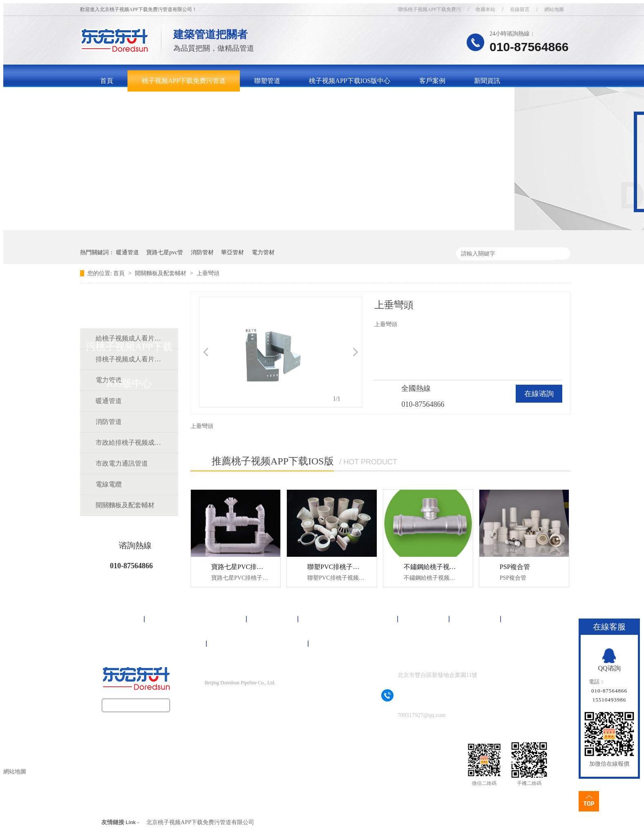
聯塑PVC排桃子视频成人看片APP (356, 567)
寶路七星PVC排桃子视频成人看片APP (266, 567)
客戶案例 (432, 81)
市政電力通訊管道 (122, 463)
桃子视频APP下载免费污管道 (184, 81)
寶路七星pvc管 (165, 252)
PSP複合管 (515, 567)
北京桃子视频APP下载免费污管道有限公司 (200, 822)
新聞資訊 (487, 81)
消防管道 (109, 422)
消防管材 (202, 252)
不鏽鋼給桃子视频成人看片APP (449, 567)
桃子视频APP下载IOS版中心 (350, 81)
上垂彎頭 (208, 273)
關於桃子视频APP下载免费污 (142, 102)
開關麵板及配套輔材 (161, 273)
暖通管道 (127, 252)
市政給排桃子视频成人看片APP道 (129, 443)
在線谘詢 (539, 394)
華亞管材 (233, 252)
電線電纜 (109, 484)
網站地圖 (554, 9)
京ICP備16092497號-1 (254, 699)
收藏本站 (485, 9)
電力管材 (263, 252)
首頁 (107, 81)
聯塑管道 (267, 81)
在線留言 (520, 9)
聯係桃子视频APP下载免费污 (429, 9)
